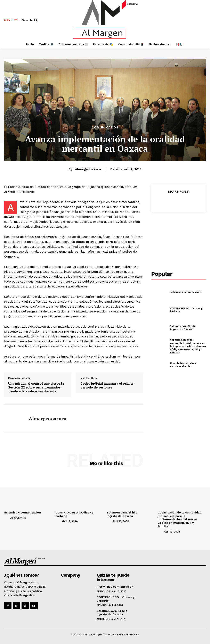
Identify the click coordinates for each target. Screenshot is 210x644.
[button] (30, 20)
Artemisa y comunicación (186, 292)
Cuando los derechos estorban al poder (183, 365)
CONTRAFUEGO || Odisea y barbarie (186, 310)
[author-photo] (7, 518)
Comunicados (105, 127)
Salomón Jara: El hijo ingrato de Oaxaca (183, 328)
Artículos (103, 591)
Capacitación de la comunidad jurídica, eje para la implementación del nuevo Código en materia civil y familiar (188, 346)
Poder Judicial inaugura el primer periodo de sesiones (107, 385)
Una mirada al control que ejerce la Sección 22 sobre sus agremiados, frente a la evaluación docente (36, 387)
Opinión (102, 605)
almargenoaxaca (88, 169)
